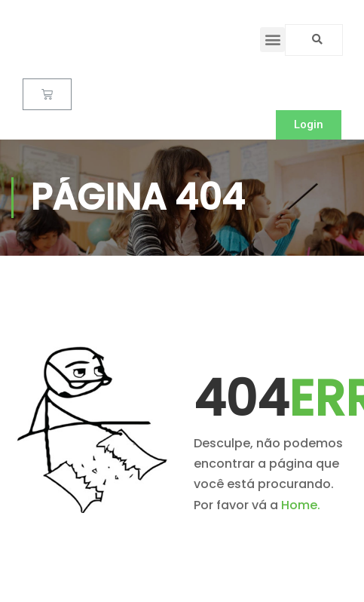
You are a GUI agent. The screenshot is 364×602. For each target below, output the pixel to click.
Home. (301, 505)
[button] (272, 40)
